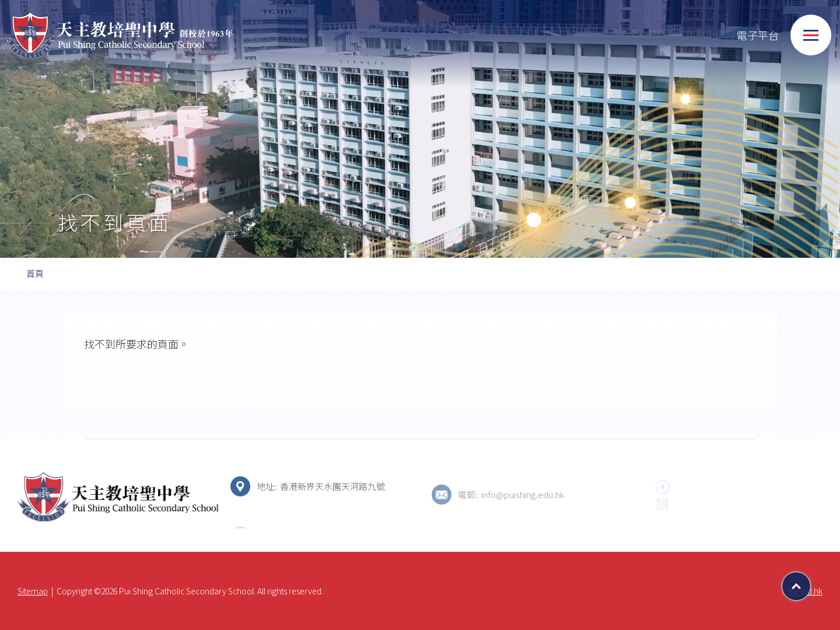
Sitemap (33, 591)
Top (811, 582)
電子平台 (746, 35)
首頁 (35, 273)
